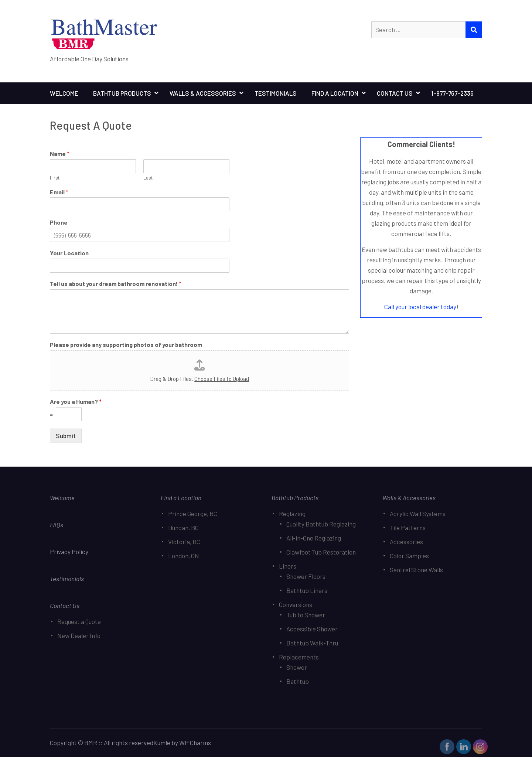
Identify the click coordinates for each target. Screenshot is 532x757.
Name (60, 154)
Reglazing (292, 514)
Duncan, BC (183, 528)
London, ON (184, 556)
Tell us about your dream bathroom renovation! (116, 284)
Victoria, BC (184, 542)
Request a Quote (79, 621)
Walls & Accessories (203, 93)
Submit (66, 436)
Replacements (299, 657)
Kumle (162, 743)
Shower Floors (306, 576)
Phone (59, 222)
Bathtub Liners (307, 590)
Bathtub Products (122, 93)
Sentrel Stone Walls (416, 570)
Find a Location (181, 498)
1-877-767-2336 (452, 93)
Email (59, 192)
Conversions (296, 604)
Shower (297, 667)
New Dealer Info (79, 635)
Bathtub (298, 681)
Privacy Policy (70, 552)
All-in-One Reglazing (314, 538)
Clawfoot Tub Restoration (321, 552)
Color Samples (409, 556)
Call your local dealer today (420, 307)
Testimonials (276, 93)
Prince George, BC (193, 514)
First (55, 178)
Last (148, 178)
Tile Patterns (408, 528)
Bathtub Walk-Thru (312, 643)
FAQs (57, 525)
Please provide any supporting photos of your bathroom (126, 345)
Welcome (64, 93)
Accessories (406, 542)
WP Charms (195, 743)
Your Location (69, 253)
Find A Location (335, 93)
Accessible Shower (312, 629)
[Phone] (140, 235)
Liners (288, 566)
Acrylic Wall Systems (418, 514)
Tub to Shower (306, 615)
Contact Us (395, 93)
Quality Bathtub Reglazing (321, 524)
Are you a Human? (76, 401)
